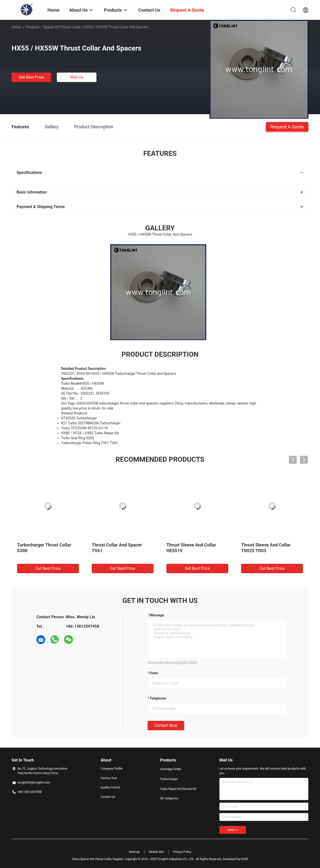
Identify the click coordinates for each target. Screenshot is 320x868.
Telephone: (158, 698)
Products (33, 27)
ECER (244, 859)
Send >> (233, 830)
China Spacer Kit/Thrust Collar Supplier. (98, 859)
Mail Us (77, 77)
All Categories (169, 798)
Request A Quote (287, 126)
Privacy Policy (182, 852)
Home (16, 27)
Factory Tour (109, 778)
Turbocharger (169, 779)
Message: (157, 615)
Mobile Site (156, 852)
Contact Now (166, 725)
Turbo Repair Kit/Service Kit (178, 789)
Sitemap (134, 852)
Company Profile (112, 769)
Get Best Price (32, 77)
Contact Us (108, 797)
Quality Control (110, 787)
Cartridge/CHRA (171, 769)
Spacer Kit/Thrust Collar (62, 27)
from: (154, 673)
